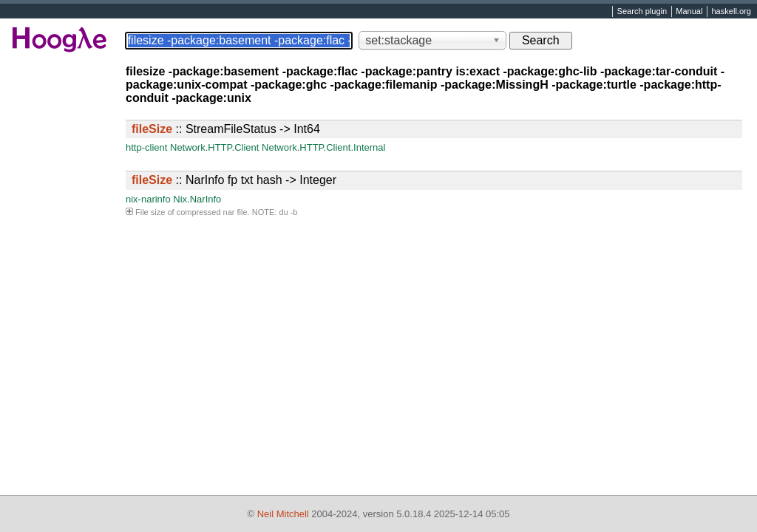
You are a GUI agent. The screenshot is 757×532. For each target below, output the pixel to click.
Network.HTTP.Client (214, 147)
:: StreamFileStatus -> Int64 (226, 129)
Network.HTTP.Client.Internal (323, 147)
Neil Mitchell (283, 514)
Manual (689, 12)
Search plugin (642, 12)
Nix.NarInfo (197, 199)
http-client (146, 147)
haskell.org (731, 12)
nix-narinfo (148, 199)
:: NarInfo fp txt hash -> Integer (234, 180)
